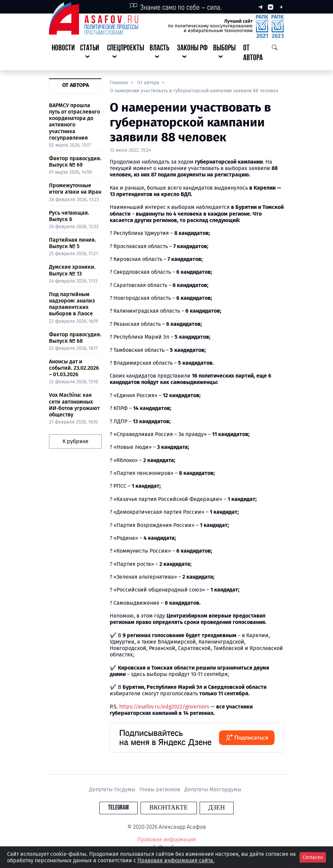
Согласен (313, 857)
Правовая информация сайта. (176, 860)
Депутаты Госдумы (113, 789)
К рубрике (75, 441)
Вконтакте (169, 808)
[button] (91, 53)
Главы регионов (161, 789)
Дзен (208, 808)
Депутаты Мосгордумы (213, 789)
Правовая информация (166, 839)
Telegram (127, 808)
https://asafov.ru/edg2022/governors (164, 707)
